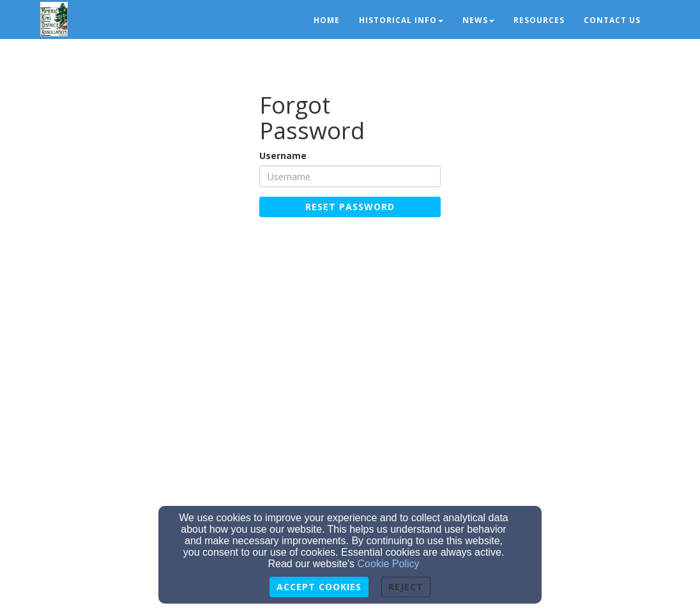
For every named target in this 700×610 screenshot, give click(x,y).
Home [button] (327, 20)
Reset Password (350, 207)
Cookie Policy (389, 564)
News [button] (478, 20)
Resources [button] (539, 20)
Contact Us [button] (612, 20)
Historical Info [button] (401, 20)
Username (283, 156)
